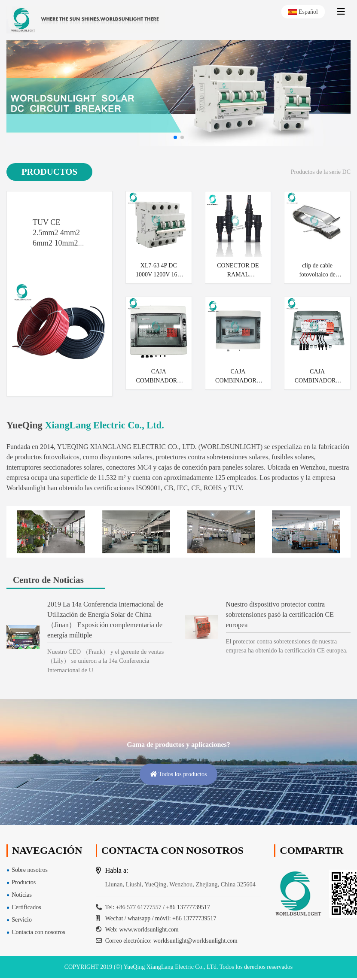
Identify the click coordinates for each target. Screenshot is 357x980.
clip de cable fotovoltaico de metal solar (317, 271)
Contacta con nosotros (38, 932)
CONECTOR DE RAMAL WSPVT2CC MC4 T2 (238, 271)
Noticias (22, 895)
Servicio (22, 920)
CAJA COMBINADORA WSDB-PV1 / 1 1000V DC (238, 377)
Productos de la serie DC (321, 172)
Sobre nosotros (30, 870)
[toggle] (341, 12)
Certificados (26, 907)
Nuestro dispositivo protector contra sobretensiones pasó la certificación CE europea (280, 614)
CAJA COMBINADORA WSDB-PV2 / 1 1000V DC (159, 377)
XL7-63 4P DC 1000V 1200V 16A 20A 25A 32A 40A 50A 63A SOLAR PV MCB (159, 271)
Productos (24, 882)
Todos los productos (178, 774)
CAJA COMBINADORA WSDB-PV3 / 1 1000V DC (317, 377)
